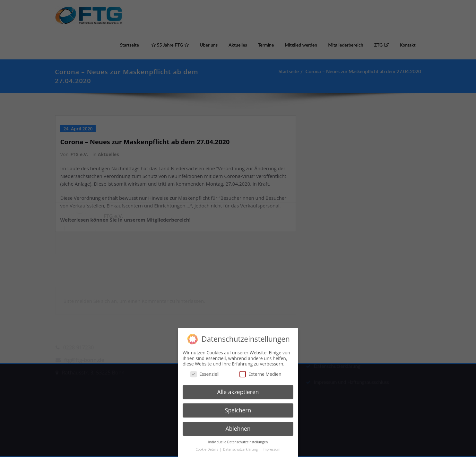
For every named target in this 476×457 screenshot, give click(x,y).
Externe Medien (260, 369)
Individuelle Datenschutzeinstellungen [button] (238, 437)
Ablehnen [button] (238, 424)
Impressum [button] (271, 445)
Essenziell (205, 369)
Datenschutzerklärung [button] (241, 445)
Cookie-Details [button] (207, 445)
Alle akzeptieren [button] (238, 388)
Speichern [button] (238, 406)
